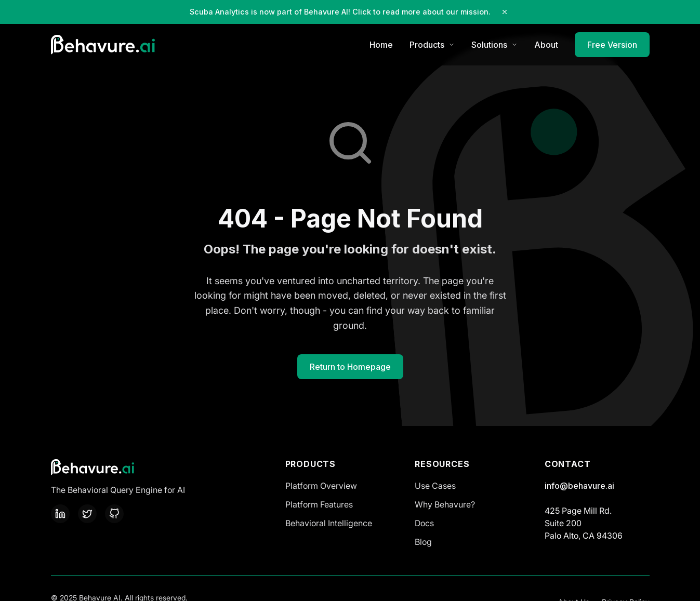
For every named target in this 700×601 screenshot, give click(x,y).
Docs (424, 523)
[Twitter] (87, 514)
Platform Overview (321, 486)
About (546, 45)
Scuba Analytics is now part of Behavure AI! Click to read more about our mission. (340, 12)
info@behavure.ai (579, 486)
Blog (423, 542)
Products (432, 45)
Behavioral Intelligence (329, 523)
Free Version (612, 45)
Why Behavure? (445, 504)
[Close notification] (505, 12)
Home (381, 45)
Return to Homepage (350, 367)
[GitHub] (114, 514)
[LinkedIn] (60, 514)
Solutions (494, 45)
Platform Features (319, 504)
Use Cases (435, 486)
